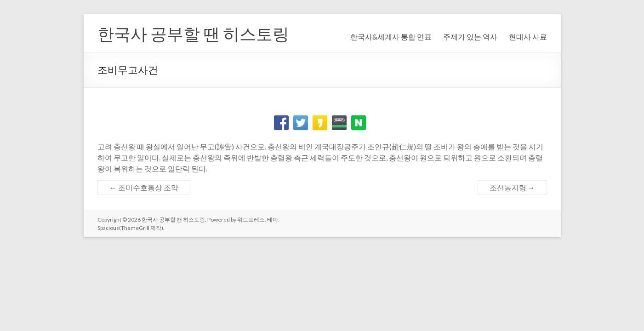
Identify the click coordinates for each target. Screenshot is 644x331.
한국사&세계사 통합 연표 (391, 37)
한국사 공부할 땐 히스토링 (193, 34)
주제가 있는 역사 (470, 37)
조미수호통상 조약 (144, 187)
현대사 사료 (528, 37)
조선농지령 (512, 187)
